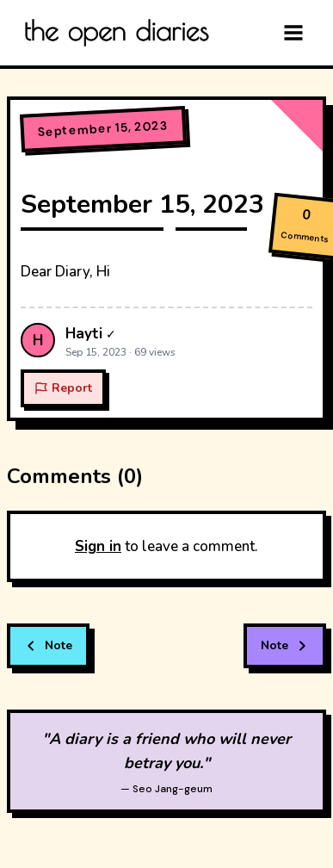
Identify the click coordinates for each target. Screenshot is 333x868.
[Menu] (293, 33)
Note (48, 645)
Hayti (84, 334)
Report (63, 388)
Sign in (98, 546)
